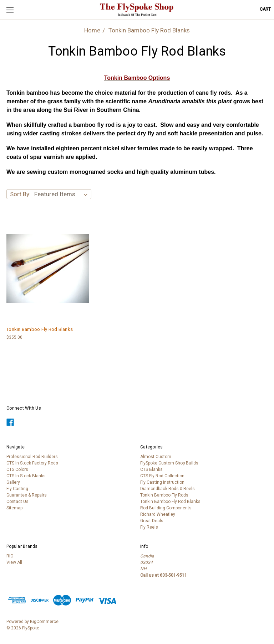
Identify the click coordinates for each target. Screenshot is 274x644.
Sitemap (14, 508)
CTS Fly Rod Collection (162, 476)
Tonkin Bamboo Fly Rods (164, 495)
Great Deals (152, 521)
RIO (10, 556)
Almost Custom (156, 457)
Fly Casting (17, 489)
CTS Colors (17, 469)
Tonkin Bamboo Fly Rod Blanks (149, 30)
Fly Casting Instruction (162, 482)
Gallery (13, 482)
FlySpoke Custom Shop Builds (169, 463)
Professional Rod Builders (32, 457)
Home (92, 30)
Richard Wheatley (158, 514)
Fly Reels (149, 527)
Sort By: (20, 194)
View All (14, 562)
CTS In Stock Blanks (26, 476)
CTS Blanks (151, 469)
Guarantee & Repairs (27, 495)
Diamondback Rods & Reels (168, 489)
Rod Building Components (166, 508)
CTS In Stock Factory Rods (32, 463)
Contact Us (17, 502)
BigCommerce (44, 622)
